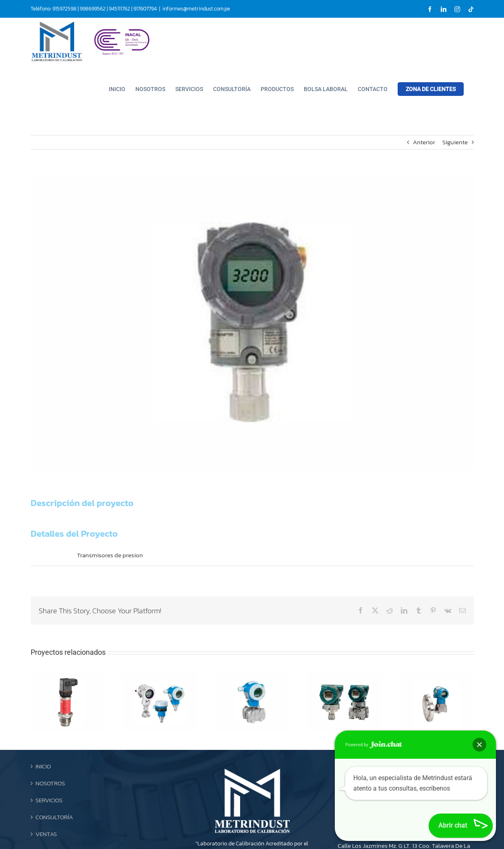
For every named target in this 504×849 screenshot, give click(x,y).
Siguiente (455, 142)
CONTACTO (50, 784)
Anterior (424, 142)
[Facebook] (238, 820)
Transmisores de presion (110, 555)
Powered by (374, 745)
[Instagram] (260, 820)
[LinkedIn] (249, 820)
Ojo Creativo (335, 841)
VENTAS (46, 767)
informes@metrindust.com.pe (196, 9)
